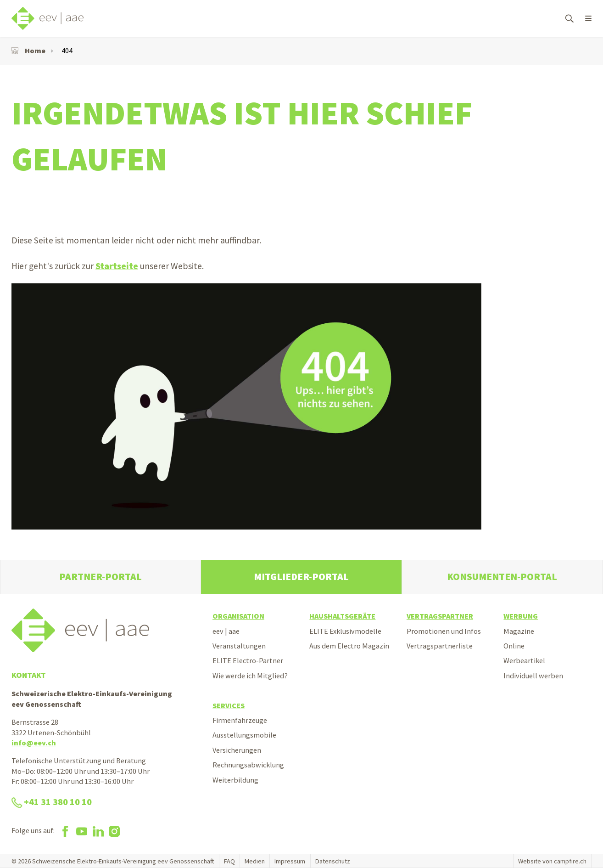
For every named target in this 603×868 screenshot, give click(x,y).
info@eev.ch (34, 743)
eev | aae (226, 631)
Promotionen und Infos (444, 631)
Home (28, 51)
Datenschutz (333, 861)
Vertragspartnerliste (440, 646)
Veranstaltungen (239, 646)
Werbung (521, 616)
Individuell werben (533, 676)
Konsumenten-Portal (502, 577)
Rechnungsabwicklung (248, 765)
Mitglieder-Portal (301, 577)
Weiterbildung (235, 780)
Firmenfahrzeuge (240, 720)
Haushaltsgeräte (342, 616)
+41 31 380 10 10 (52, 802)
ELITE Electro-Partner (248, 660)
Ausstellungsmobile (244, 735)
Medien (255, 861)
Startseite (117, 266)
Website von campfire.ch (552, 861)
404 (67, 51)
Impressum (290, 861)
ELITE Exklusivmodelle (345, 631)
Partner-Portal (100, 577)
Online (514, 646)
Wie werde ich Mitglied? (250, 676)
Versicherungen (237, 750)
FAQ (229, 861)
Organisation (238, 616)
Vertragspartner (440, 616)
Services (229, 705)
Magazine (519, 631)
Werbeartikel (524, 660)
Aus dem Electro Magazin (349, 646)
